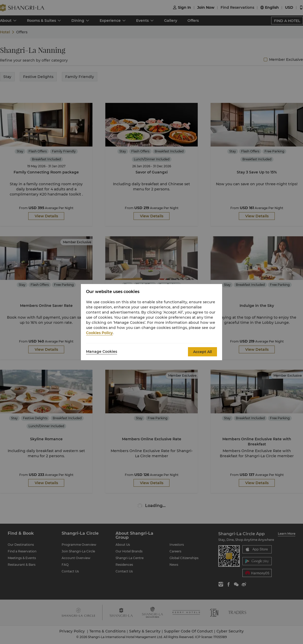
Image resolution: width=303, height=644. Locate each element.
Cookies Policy (99, 333)
